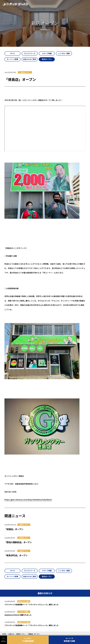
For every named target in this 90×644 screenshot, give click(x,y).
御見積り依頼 (69, 640)
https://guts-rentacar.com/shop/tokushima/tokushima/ (28, 500)
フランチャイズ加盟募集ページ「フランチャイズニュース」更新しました (31, 605)
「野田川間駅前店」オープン (18, 543)
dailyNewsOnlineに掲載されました (18, 616)
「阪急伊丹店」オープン (16, 556)
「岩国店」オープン (14, 529)
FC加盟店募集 (28, 640)
